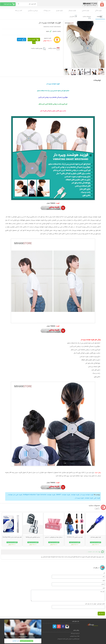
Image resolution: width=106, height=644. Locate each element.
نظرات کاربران (69, 16)
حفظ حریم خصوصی (75, 636)
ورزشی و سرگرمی (33, 11)
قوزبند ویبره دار (79, 498)
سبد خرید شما (8, 4)
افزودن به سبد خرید (32, 41)
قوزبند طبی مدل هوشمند (15, 494)
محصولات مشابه (84, 16)
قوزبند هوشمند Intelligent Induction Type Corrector (39, 494)
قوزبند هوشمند (75, 494)
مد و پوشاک (47, 11)
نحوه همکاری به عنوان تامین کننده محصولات (68, 639)
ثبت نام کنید (16, 640)
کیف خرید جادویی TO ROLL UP (75, 537)
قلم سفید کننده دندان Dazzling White (12, 537)
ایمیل (104, 580)
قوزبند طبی (97, 498)
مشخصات (98, 16)
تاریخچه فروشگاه (75, 633)
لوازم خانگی (98, 11)
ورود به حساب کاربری (27, 640)
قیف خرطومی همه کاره (96, 537)
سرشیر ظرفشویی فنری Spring (33, 537)
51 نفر (20, 39)
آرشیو (97, 508)
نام (104, 573)
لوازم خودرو (59, 11)
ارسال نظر (101, 613)
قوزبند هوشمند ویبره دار (87, 494)
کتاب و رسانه (19, 11)
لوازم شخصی (85, 11)
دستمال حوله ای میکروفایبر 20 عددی (54, 537)
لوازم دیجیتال (72, 11)
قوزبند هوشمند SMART (63, 494)
